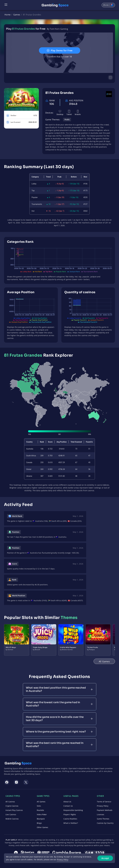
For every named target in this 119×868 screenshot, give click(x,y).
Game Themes (103, 819)
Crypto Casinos (12, 806)
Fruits (67, 119)
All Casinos (10, 802)
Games (17, 15)
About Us (67, 802)
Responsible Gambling (73, 810)
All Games (41, 802)
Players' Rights (70, 814)
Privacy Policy (103, 806)
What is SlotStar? (71, 823)
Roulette (40, 810)
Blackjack (41, 819)
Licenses (101, 814)
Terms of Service (104, 802)
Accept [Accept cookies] (105, 858)
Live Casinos (11, 814)
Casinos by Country (105, 823)
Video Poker (42, 814)
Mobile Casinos (12, 819)
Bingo (39, 823)
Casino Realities (70, 819)
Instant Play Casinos (14, 810)
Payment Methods (105, 810)
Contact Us (68, 806)
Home (7, 15)
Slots (39, 806)
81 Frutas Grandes (32, 15)
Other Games (43, 827)
